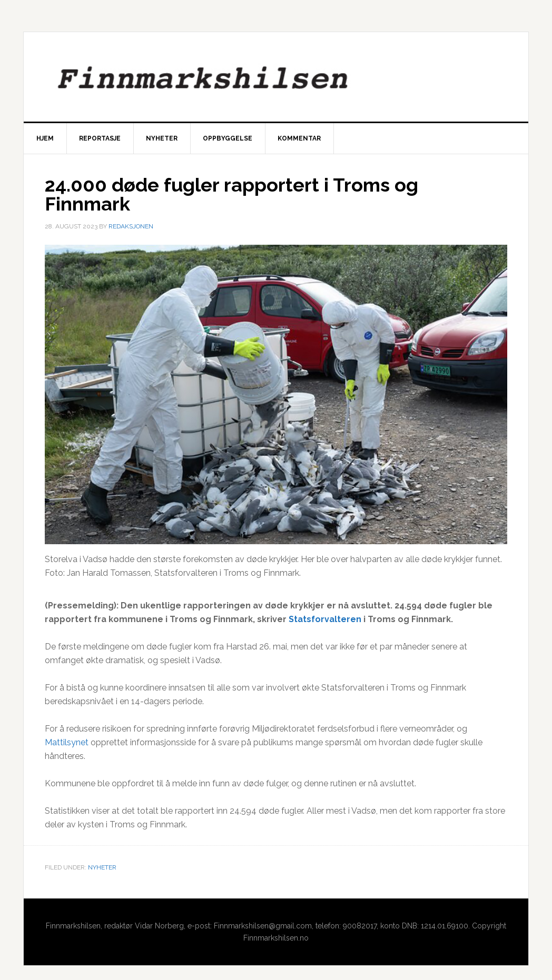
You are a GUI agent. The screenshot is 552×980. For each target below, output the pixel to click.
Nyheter (102, 867)
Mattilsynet (67, 742)
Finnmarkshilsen (276, 77)
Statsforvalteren (325, 619)
